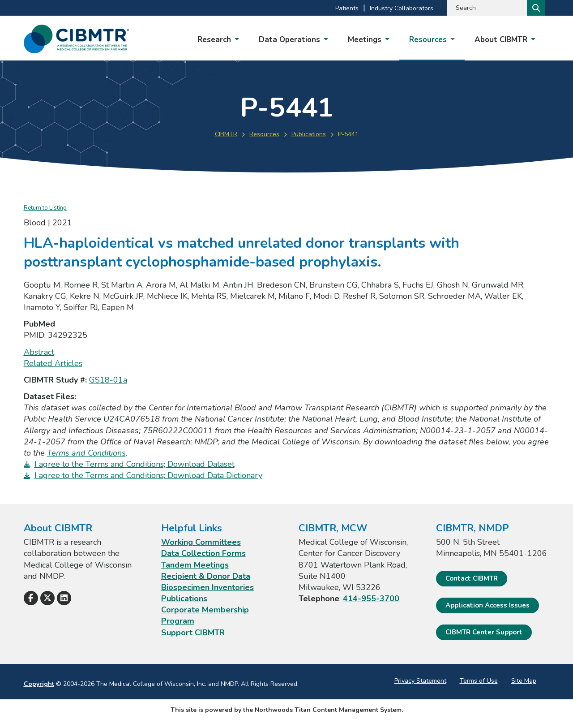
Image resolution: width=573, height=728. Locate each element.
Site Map (524, 681)
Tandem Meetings (195, 565)
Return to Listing (45, 208)
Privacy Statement (420, 681)
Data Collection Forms (203, 553)
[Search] (535, 8)
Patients (347, 8)
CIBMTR (226, 134)
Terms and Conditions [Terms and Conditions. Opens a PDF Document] (86, 453)
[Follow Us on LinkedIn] (64, 598)
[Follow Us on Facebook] (31, 598)
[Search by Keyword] (486, 8)
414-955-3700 (371, 599)
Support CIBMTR (193, 633)
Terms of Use (479, 681)
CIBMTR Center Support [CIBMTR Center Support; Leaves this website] (484, 632)
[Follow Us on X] (47, 598)
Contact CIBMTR (472, 578)
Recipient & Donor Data (206, 576)
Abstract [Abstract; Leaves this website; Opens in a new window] (39, 352)
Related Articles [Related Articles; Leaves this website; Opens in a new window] (53, 363)
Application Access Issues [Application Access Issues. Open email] (487, 605)
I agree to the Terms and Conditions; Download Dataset (135, 464)
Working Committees (201, 542)
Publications (309, 134)
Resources (264, 134)
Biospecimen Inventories (207, 587)
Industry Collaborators (402, 8)
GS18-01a (108, 380)
